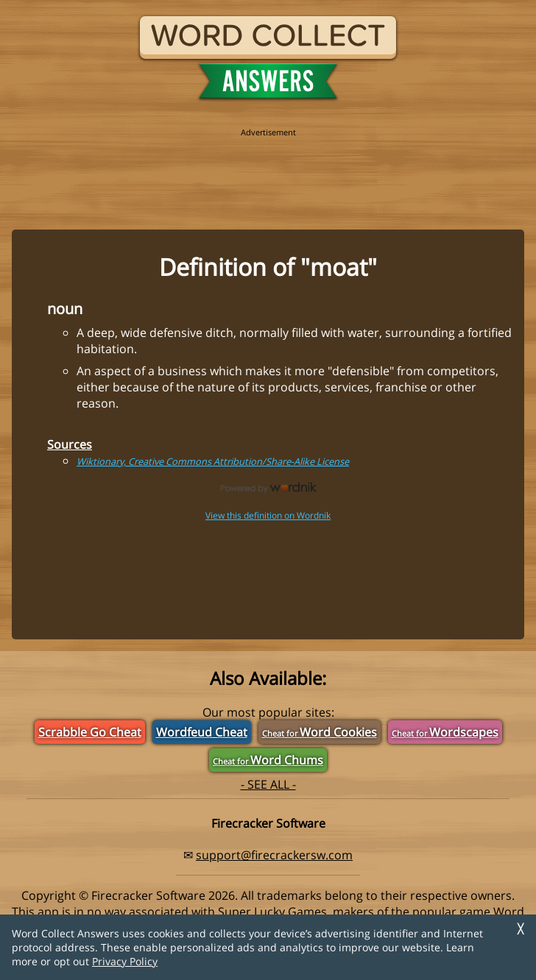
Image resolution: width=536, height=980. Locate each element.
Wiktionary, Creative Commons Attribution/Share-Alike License (213, 461)
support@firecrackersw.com (274, 855)
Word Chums (268, 760)
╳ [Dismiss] (521, 929)
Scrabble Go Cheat (90, 732)
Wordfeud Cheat (202, 732)
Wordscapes (445, 732)
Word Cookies (320, 732)
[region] (268, 171)
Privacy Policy (125, 961)
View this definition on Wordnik (268, 515)
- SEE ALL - (268, 784)
